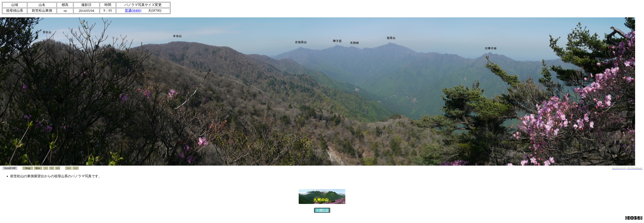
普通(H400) (133, 10)
